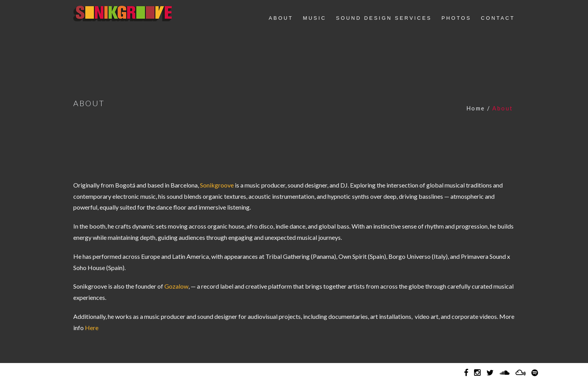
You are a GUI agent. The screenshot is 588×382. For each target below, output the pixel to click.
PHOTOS (456, 18)
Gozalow (176, 286)
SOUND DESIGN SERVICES (384, 18)
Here (92, 328)
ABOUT (281, 18)
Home (476, 108)
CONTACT (498, 18)
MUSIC (314, 18)
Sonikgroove (122, 14)
